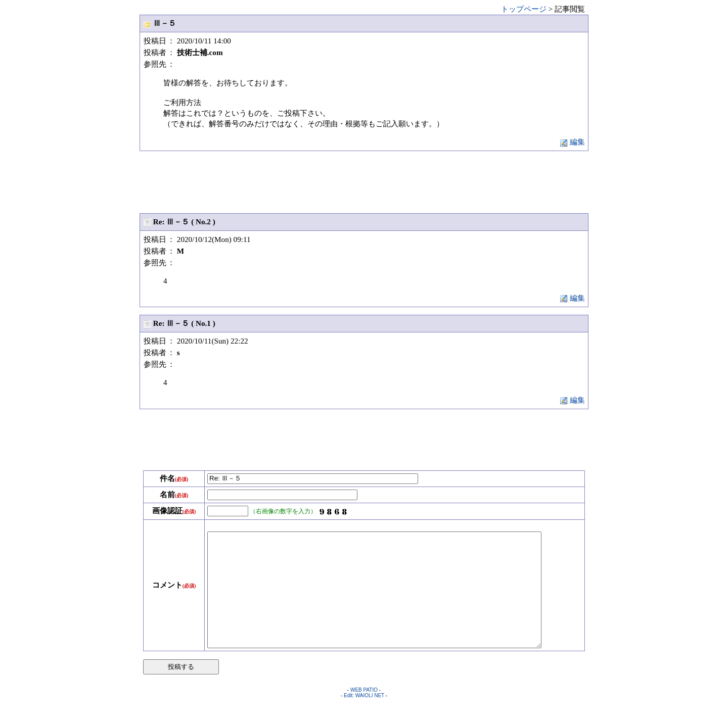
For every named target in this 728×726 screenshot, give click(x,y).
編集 (572, 142)
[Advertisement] (364, 181)
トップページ (524, 9)
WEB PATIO (364, 713)
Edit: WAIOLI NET (364, 718)
